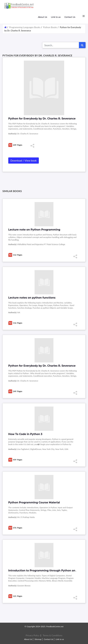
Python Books (50, 27)
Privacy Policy (32, 635)
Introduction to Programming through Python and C (44, 571)
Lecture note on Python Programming (34, 230)
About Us (42, 17)
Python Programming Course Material (34, 502)
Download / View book (24, 160)
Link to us (56, 17)
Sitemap (38, 639)
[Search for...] (61, 45)
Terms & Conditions (52, 635)
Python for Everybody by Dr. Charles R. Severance (42, 366)
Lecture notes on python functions (32, 298)
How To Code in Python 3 (25, 434)
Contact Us (70, 17)
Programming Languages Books (25, 27)
